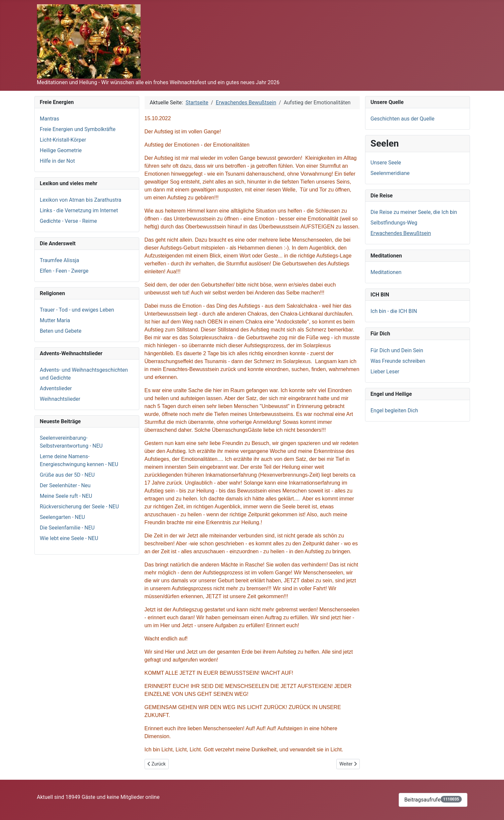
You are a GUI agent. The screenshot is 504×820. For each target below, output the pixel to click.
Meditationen (386, 272)
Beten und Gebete (61, 331)
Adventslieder (56, 388)
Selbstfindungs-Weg (394, 223)
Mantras (50, 119)
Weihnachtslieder (60, 399)
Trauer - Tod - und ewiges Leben (77, 310)
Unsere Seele (386, 163)
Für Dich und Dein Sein (397, 350)
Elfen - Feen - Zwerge (64, 271)
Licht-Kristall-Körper (63, 140)
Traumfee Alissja (60, 260)
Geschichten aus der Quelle (403, 119)
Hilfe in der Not (57, 161)
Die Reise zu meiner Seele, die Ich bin (414, 212)
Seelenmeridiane (390, 173)
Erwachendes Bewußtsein (401, 233)
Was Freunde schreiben (398, 361)
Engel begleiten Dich (394, 410)
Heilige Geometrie (61, 150)
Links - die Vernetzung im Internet (79, 210)
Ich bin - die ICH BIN (394, 311)
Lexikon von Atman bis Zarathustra (81, 200)
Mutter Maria (55, 320)
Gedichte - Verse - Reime (68, 221)
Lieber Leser (385, 372)
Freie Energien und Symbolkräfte (78, 129)
